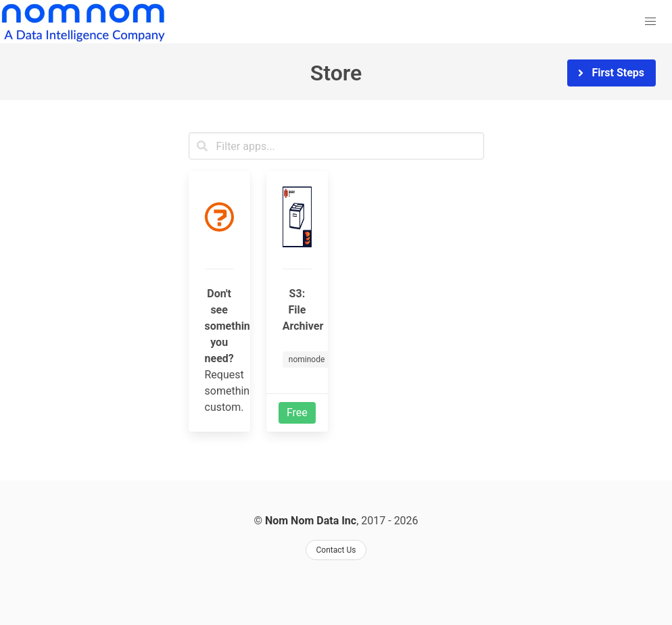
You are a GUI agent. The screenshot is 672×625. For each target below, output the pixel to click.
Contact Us (336, 550)
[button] (650, 22)
